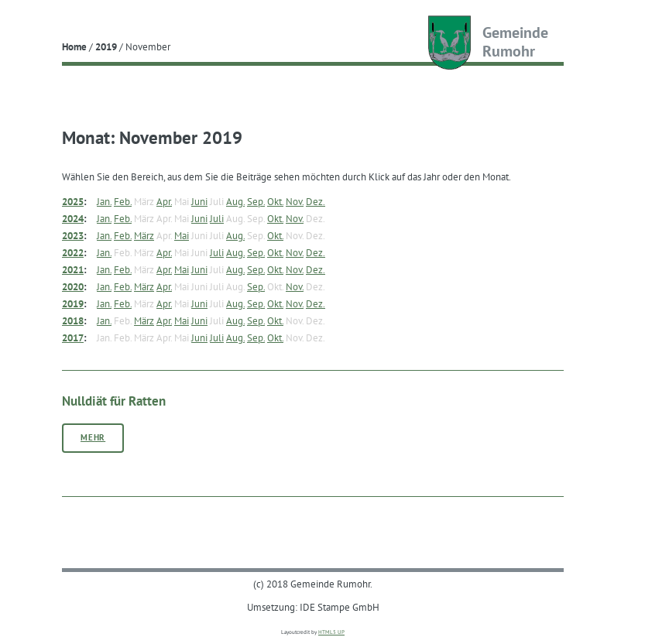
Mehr (93, 437)
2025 (73, 201)
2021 (73, 269)
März (144, 235)
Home (74, 46)
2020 (73, 286)
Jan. (104, 201)
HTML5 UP (331, 632)
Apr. (164, 201)
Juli (217, 218)
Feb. (123, 201)
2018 (73, 320)
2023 (73, 235)
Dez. (316, 201)
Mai (182, 235)
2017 (73, 337)
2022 (73, 252)
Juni (199, 201)
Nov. (295, 201)
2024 (73, 218)
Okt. (275, 201)
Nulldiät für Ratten (114, 401)
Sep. (256, 201)
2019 (106, 46)
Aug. (235, 201)
